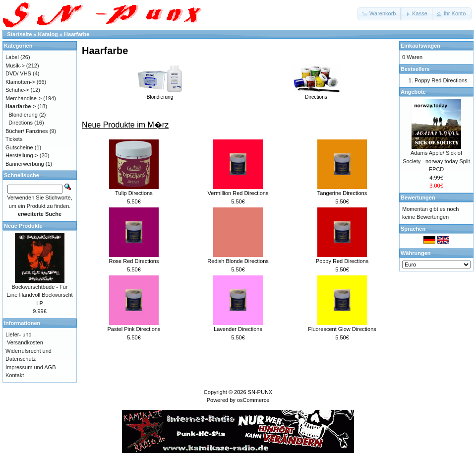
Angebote (413, 92)
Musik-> (15, 66)
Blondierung (160, 94)
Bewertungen (418, 198)
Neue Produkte (23, 226)
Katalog (48, 34)
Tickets (14, 139)
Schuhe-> (17, 90)
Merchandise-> (24, 98)
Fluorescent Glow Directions (342, 329)
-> (21, 106)
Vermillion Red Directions (238, 193)
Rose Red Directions (134, 261)
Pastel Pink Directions (134, 329)
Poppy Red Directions (342, 261)
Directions (316, 94)
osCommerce (253, 400)
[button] (380, 14)
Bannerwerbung (25, 164)
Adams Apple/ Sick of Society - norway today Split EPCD (436, 161)
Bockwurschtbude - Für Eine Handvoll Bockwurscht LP (39, 295)
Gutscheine (19, 147)
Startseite (19, 34)
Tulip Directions (134, 193)
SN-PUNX (260, 392)
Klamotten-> (20, 82)
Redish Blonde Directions (238, 261)
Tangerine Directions (342, 193)
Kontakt (15, 375)
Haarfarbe (77, 34)
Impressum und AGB (31, 367)
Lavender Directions (238, 329)
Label (12, 57)
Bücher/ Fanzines (27, 131)
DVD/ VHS (18, 73)
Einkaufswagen (420, 46)
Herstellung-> (22, 155)
